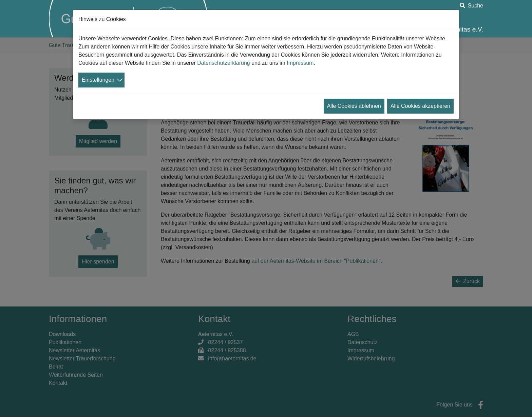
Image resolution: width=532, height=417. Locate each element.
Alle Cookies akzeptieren (420, 106)
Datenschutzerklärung (224, 63)
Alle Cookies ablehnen (354, 106)
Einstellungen (98, 80)
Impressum (300, 63)
